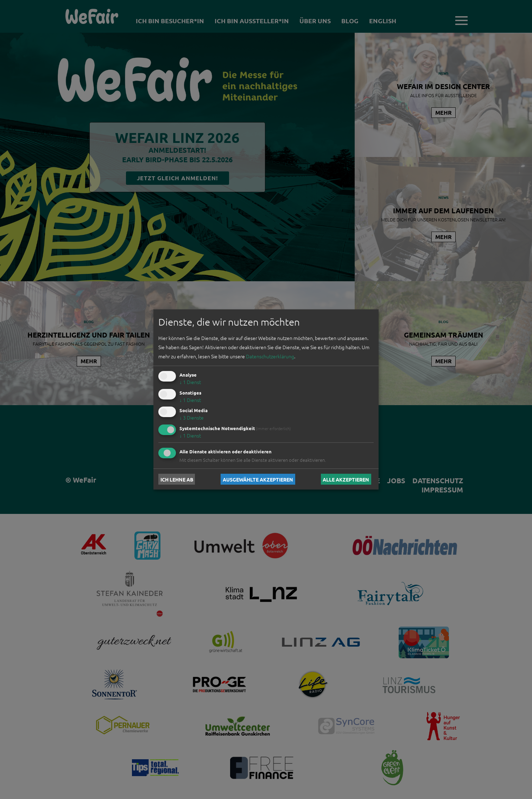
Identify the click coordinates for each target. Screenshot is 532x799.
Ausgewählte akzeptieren (258, 479)
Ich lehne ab (177, 479)
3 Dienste (192, 417)
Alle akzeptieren (346, 479)
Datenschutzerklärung (270, 356)
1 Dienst (190, 382)
